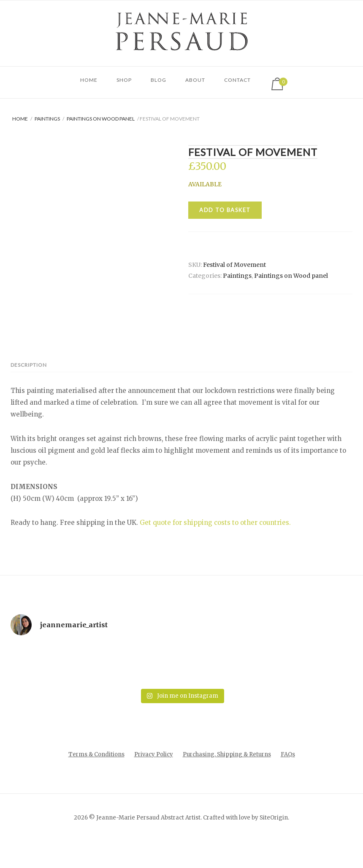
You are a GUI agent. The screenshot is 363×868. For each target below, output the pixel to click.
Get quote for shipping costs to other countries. (215, 549)
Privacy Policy (154, 781)
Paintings (47, 119)
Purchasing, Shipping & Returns (227, 781)
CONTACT (237, 80)
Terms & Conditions (96, 781)
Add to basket (225, 210)
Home (89, 80)
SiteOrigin (274, 844)
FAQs (288, 781)
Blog (158, 80)
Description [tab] (29, 391)
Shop (124, 80)
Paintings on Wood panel (101, 119)
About (195, 80)
